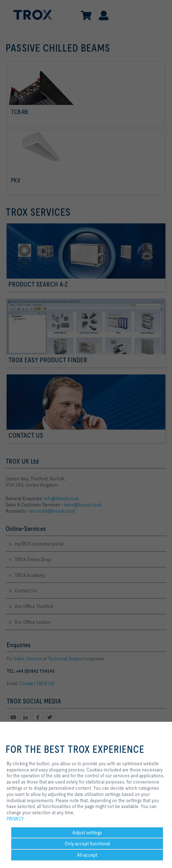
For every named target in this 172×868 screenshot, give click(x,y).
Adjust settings (87, 833)
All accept (87, 855)
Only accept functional (87, 844)
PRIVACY (15, 819)
